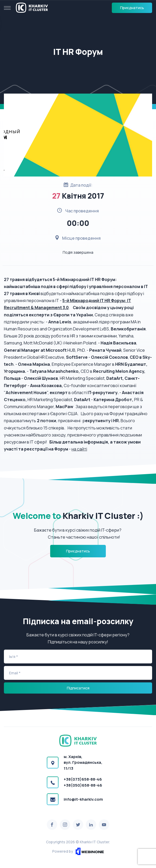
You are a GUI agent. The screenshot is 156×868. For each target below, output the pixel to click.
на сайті (79, 449)
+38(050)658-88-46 (83, 785)
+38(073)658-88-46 (83, 779)
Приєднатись (132, 8)
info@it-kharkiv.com (83, 799)
